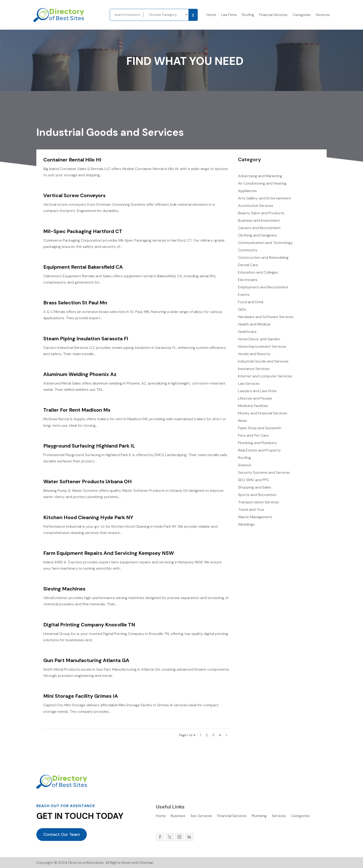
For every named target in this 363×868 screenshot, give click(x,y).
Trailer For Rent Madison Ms (77, 410)
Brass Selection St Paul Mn (75, 303)
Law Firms (229, 15)
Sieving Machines (64, 589)
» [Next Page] (226, 735)
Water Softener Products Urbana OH (88, 481)
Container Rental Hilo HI (72, 160)
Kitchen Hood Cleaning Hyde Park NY (88, 517)
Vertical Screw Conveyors (74, 195)
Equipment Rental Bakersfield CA (83, 267)
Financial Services (273, 15)
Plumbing (259, 816)
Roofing (248, 15)
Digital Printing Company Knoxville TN (89, 625)
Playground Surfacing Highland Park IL (89, 446)
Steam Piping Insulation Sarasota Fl (86, 339)
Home (211, 15)
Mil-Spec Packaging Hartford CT (83, 231)
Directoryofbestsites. (86, 863)
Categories (302, 15)
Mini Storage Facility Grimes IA (81, 696)
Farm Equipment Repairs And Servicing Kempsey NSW (109, 553)
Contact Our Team (62, 834)
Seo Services (201, 816)
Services (323, 15)
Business (178, 816)
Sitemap (147, 863)
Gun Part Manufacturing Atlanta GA (86, 660)
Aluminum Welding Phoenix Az (80, 374)
